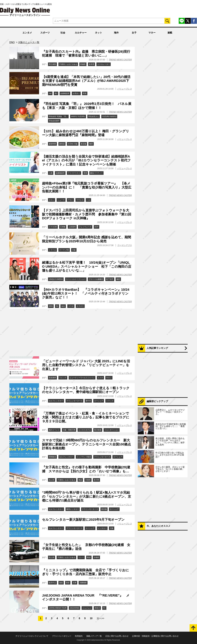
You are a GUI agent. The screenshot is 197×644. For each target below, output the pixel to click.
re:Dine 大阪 (73, 144)
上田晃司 (72, 227)
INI (57, 306)
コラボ (71, 306)
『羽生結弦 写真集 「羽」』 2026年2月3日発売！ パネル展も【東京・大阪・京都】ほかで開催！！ (87, 106)
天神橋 (63, 227)
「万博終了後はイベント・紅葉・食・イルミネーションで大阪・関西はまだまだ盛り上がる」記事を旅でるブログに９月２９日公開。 (86, 417)
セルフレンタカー (56, 401)
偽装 (61, 583)
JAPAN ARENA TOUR (58, 608)
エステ (100, 378)
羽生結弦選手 (54, 121)
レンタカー (102, 528)
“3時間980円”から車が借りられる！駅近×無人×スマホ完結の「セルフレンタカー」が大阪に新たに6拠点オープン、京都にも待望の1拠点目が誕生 (87, 496)
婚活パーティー (96, 173)
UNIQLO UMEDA (56, 279)
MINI (51, 306)
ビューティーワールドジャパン (82, 378)
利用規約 (79, 636)
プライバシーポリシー (62, 636)
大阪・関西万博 (69, 430)
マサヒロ (80, 200)
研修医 (83, 64)
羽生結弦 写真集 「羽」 (58, 116)
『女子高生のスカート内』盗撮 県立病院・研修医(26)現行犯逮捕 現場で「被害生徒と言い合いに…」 (86, 53)
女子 (134, 33)
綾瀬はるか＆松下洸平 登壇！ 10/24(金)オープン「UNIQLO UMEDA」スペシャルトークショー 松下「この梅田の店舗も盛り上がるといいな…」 (87, 266)
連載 (170, 33)
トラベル (52, 250)
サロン (109, 378)
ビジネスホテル (85, 430)
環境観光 (52, 457)
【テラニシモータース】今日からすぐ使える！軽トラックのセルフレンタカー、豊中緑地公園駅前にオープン (86, 390)
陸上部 (52, 480)
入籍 (51, 173)
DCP (96, 227)
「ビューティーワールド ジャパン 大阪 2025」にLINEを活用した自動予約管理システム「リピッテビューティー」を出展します (86, 365)
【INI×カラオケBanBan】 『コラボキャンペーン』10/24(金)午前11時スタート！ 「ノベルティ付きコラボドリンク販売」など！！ (86, 294)
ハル (88, 200)
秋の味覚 (98, 430)
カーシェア (99, 401)
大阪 (74, 250)
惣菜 (68, 583)
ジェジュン (87, 608)
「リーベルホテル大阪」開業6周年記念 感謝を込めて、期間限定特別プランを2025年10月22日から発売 (87, 239)
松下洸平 (110, 279)
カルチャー (81, 33)
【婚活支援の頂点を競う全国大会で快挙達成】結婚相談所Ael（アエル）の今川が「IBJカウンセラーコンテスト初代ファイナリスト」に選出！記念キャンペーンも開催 (86, 160)
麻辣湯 (62, 144)
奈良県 (92, 64)
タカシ (52, 200)
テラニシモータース (74, 401)
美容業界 (52, 378)
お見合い (76, 93)
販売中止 (52, 583)
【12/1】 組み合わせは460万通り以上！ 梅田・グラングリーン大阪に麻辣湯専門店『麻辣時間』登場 (86, 133)
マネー (152, 33)
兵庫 (75, 583)
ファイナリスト (74, 173)
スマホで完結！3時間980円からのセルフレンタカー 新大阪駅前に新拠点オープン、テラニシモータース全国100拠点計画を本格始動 (86, 444)
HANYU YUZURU (78, 116)
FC (104, 608)
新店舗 (83, 144)
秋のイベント (54, 430)
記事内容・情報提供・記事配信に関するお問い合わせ (155, 636)
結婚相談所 (65, 93)
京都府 (88, 480)
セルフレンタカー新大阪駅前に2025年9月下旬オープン (83, 520)
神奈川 (97, 608)
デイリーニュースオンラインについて (32, 636)
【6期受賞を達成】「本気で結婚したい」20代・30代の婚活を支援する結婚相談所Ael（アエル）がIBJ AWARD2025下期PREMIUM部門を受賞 (86, 81)
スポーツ (45, 33)
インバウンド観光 (84, 457)
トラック (110, 401)
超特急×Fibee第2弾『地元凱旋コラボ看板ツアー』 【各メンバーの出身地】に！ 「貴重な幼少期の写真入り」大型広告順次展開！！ (87, 187)
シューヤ (61, 200)
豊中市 (88, 401)
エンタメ (27, 33)
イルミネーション (112, 430)
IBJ (56, 93)
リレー (81, 557)
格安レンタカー (73, 509)
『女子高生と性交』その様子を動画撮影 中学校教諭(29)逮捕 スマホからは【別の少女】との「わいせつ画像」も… (86, 469)
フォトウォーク (85, 227)
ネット (98, 33)
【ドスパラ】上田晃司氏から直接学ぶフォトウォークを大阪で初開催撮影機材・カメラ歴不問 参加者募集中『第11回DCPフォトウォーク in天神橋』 (87, 214)
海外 (116, 33)
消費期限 (83, 583)
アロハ (70, 200)
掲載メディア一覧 (94, 636)
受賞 (85, 93)
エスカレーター (104, 64)
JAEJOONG (75, 608)
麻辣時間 (52, 144)
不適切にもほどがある (68, 64)
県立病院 (52, 64)
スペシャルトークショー (76, 279)
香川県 (96, 480)
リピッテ (63, 378)
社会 (63, 33)
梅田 (91, 144)
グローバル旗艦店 (96, 279)
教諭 (80, 480)
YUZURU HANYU (109, 116)
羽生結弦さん (94, 116)
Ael (50, 93)
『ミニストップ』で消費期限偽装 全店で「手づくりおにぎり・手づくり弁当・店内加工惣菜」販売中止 (86, 572)
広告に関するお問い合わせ (117, 636)
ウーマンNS (64, 250)
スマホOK (53, 227)
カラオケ (80, 306)
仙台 (63, 306)
